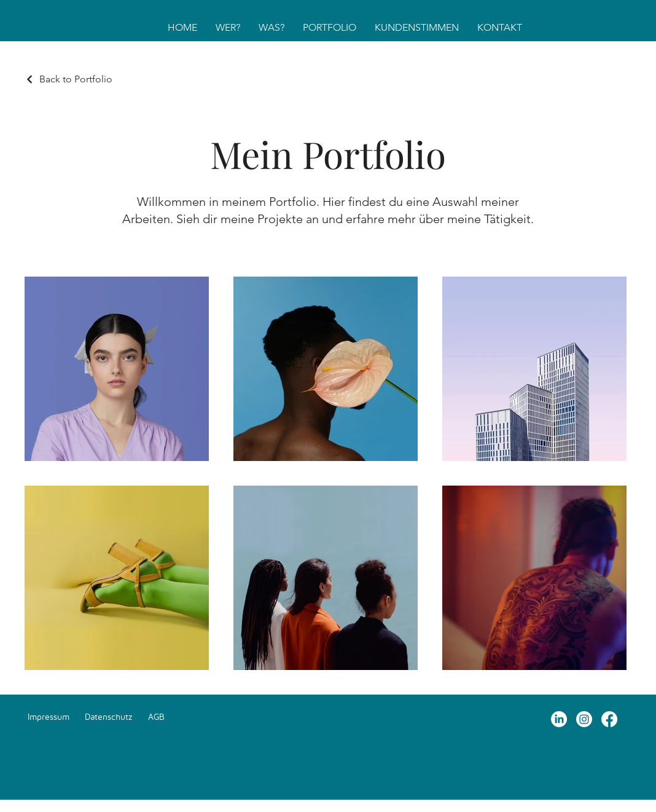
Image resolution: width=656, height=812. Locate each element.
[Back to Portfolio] (68, 79)
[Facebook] (609, 719)
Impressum (49, 716)
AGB (156, 716)
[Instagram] (584, 719)
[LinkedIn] (559, 719)
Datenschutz (109, 716)
